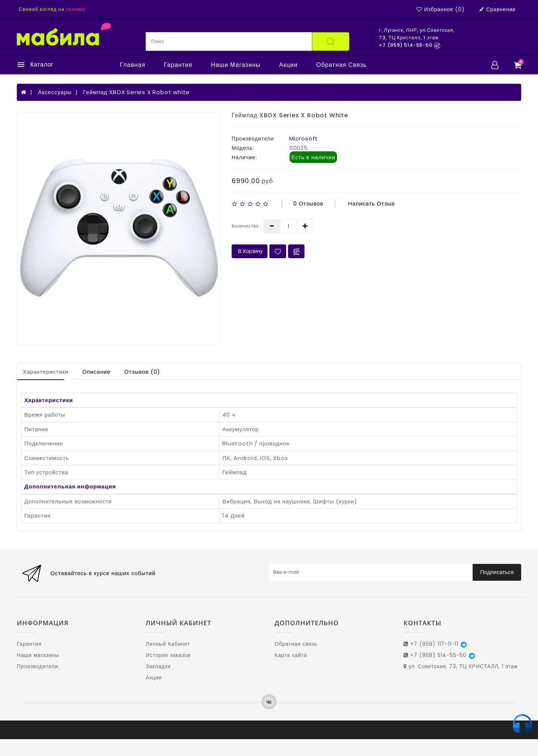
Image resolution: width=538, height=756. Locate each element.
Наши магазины (236, 65)
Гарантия (178, 65)
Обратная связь (342, 65)
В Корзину (250, 251)
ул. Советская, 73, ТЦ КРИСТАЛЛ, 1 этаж (461, 666)
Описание (96, 372)
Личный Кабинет (168, 644)
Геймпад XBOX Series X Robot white (136, 92)
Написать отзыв (371, 203)
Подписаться (497, 572)
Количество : (247, 226)
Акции (288, 65)
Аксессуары (55, 92)
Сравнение (497, 9)
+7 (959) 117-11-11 (435, 644)
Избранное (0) (440, 9)
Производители (38, 666)
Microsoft (304, 138)
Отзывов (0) (142, 372)
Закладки (158, 666)
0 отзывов (308, 203)
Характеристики (46, 372)
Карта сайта (291, 655)
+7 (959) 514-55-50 (439, 655)
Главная (133, 65)
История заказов (168, 655)
